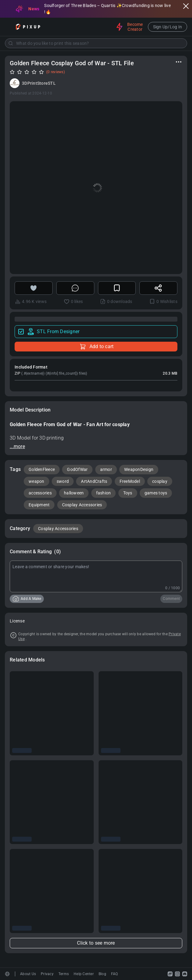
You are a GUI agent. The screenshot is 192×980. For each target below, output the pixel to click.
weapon (37, 481)
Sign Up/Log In (168, 27)
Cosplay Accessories (82, 505)
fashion (104, 493)
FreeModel (130, 481)
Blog (102, 974)
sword (63, 481)
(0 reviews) (56, 72)
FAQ (115, 974)
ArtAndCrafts (94, 481)
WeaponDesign (139, 469)
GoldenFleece (42, 469)
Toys (128, 493)
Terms (64, 974)
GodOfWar (77, 469)
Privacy (47, 974)
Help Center (84, 974)
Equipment (39, 505)
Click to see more (96, 943)
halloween (74, 493)
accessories (40, 493)
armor (106, 469)
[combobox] (96, 43)
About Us (28, 974)
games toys (156, 493)
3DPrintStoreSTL (39, 83)
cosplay (160, 481)
